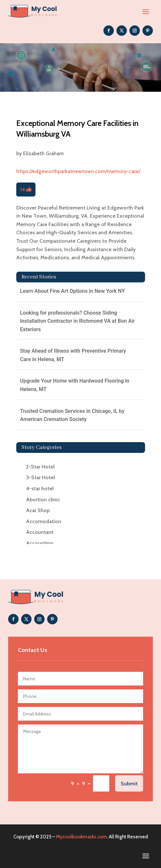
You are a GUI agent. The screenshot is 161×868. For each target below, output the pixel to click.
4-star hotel (40, 488)
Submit (129, 784)
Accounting (40, 543)
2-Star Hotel (40, 467)
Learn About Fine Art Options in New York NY (73, 291)
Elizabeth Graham (43, 153)
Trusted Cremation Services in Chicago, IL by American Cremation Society (72, 415)
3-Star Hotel (40, 477)
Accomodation (44, 521)
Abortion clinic (43, 500)
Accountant (40, 532)
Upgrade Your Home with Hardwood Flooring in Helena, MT (75, 385)
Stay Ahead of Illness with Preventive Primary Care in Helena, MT (73, 355)
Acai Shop (38, 510)
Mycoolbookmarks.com (81, 837)
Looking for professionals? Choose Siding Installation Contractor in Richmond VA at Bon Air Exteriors (78, 321)
